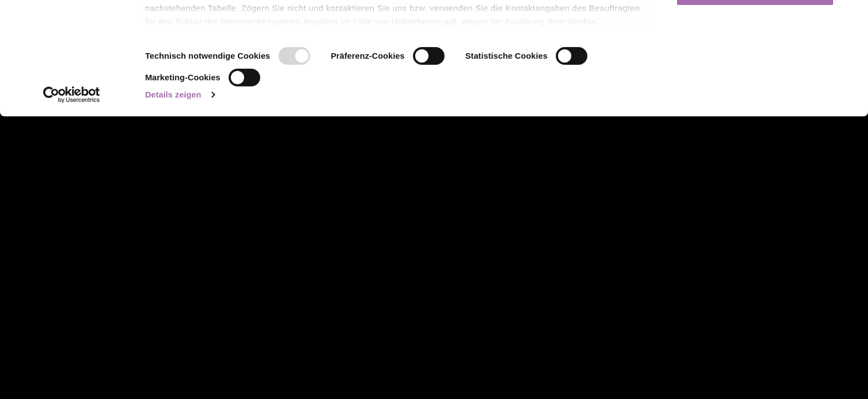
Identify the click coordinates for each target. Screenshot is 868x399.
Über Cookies (174, 107)
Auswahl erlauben (755, 66)
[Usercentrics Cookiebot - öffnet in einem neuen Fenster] (72, 207)
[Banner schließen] (851, 17)
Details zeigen (173, 206)
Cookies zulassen (755, 29)
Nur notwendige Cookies (755, 102)
